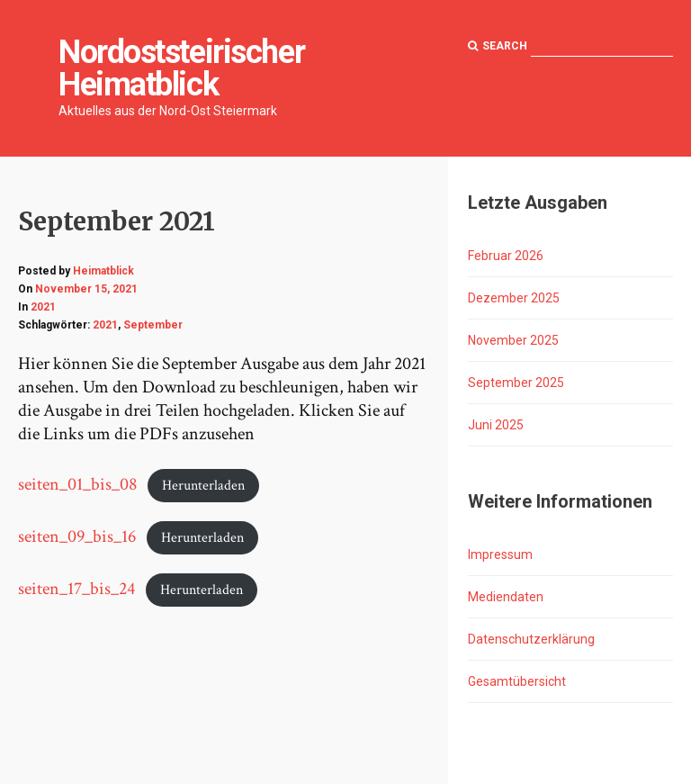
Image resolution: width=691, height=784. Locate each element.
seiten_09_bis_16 (77, 536)
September (153, 325)
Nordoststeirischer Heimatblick (181, 68)
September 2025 (516, 383)
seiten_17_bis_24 (76, 589)
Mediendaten (506, 597)
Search (498, 46)
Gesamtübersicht (517, 681)
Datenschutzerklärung (531, 639)
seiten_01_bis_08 (77, 484)
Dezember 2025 (514, 298)
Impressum (500, 554)
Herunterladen (203, 486)
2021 (43, 307)
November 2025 (513, 340)
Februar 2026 (506, 256)
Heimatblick (103, 271)
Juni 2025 (496, 425)
